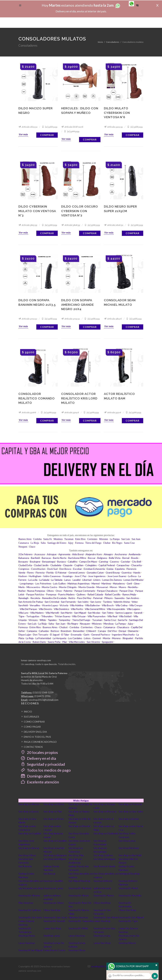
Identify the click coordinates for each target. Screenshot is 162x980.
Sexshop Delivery (103, 881)
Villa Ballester (93, 605)
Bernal (126, 558)
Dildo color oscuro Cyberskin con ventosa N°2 (80, 211)
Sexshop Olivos (77, 950)
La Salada (44, 580)
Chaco (32, 547)
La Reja (30, 638)
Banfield (35, 558)
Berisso (55, 631)
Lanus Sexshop (77, 936)
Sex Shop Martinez (129, 848)
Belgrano (102, 558)
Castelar (125, 562)
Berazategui (49, 562)
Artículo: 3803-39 (28, 225)
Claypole (68, 565)
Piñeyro (108, 598)
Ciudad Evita (25, 565)
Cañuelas (44, 631)
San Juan (136, 539)
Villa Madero (37, 613)
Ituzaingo (68, 576)
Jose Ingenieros (97, 576)
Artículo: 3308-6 (27, 412)
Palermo (68, 591)
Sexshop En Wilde (78, 928)
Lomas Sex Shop (52, 928)
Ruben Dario (39, 642)
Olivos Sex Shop (127, 910)
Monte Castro (50, 587)
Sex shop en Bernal (29, 848)
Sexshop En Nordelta (130, 895)
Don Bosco (65, 569)
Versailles (35, 605)
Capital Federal (107, 565)
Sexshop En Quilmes (30, 910)
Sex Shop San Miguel (55, 859)
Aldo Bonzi (78, 554)
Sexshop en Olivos (54, 903)
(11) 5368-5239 (50, 127)
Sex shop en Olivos (54, 804)
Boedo (135, 558)
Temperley (64, 620)
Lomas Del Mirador (134, 580)
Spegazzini (108, 642)
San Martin (66, 613)
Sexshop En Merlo (128, 888)
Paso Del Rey (84, 598)
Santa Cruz (129, 543)
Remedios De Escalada (54, 598)
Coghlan (79, 565)
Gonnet (97, 638)
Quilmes (81, 594)
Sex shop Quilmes (103, 855)
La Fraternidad (43, 638)
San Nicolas (94, 613)
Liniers (97, 580)
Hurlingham (35, 576)
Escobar (78, 569)
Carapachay (123, 565)
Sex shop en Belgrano (55, 855)
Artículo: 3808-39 (71, 225)
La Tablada (57, 580)
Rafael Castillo (113, 594)
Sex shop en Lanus (29, 811)
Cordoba (37, 539)
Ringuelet (128, 638)
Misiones (104, 539)
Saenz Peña (54, 642)
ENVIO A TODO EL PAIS (37, 737)
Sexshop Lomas (102, 936)
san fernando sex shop (31, 888)
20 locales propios (39, 752)
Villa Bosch (108, 605)
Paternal (98, 598)
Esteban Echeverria (94, 569)
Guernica (126, 572)
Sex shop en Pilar (53, 811)
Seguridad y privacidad (43, 764)
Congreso (24, 569)
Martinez (106, 583)
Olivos (50, 591)
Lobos (87, 638)
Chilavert (91, 631)
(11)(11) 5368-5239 (43, 692)
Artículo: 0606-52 (114, 225)
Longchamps (27, 583)
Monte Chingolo (68, 587)
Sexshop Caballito (53, 881)
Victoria (64, 605)
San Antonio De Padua (31, 602)
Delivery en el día (39, 758)
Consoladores (113, 42)
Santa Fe (48, 539)
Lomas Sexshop (102, 921)
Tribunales (47, 616)
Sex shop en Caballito (55, 841)
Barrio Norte (60, 558)
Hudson (23, 576)
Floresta (40, 572)
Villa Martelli (52, 613)
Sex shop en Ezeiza (129, 819)
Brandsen (66, 631)
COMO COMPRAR (34, 722)
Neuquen (23, 547)
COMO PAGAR (32, 727)
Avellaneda (135, 554)
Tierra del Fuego (93, 543)
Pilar (65, 642)
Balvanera (24, 558)
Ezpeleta (120, 569)
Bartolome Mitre (77, 558)
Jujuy (71, 543)
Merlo (22, 587)
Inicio (100, 42)
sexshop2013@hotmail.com (43, 700)
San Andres (133, 598)
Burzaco (62, 562)
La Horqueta (60, 638)
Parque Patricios (35, 594)
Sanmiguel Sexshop (129, 874)
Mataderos (119, 583)
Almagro (108, 554)
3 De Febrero (25, 554)
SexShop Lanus (52, 936)
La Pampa (115, 539)
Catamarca (24, 543)
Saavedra (120, 598)
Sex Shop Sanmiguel (104, 859)
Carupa (102, 631)
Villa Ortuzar (79, 616)
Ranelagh (23, 598)
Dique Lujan (25, 635)
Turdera (107, 602)
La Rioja (35, 543)
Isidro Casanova (52, 576)
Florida (50, 572)
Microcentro (33, 587)
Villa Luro (23, 613)
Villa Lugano (133, 609)
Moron (113, 587)
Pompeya (51, 594)
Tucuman (69, 539)
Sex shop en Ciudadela (106, 833)
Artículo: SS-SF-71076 (72, 127)
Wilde (43, 620)
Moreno (116, 638)
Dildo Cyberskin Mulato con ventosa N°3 (37, 211)
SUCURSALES (31, 717)
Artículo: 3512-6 (113, 412)
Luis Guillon (59, 583)
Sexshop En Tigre (128, 921)
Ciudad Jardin (41, 565)
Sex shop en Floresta (105, 811)
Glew (137, 583)
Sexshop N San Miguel (30, 950)
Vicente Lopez (50, 605)
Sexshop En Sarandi (54, 921)
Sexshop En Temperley (81, 921)
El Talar (65, 635)
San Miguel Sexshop (79, 881)
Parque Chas (126, 591)
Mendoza (58, 539)
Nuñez (22, 591)
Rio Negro (117, 543)
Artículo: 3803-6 (113, 319)
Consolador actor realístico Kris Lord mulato (79, 398)
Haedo (137, 572)
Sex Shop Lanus (127, 841)
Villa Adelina (77, 605)
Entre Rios (80, 539)
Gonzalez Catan (95, 572)
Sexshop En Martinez (80, 888)
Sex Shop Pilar (76, 855)
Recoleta (35, 598)
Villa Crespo (136, 605)
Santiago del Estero (57, 543)
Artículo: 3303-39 (113, 127)
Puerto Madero (66, 594)
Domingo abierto (39, 776)
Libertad (87, 580)
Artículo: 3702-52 (28, 319)
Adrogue (52, 554)
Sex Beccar (49, 874)
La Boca (132, 576)
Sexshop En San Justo (55, 917)
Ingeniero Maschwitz (123, 635)
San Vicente (93, 642)
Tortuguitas (33, 616)
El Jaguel (55, 635)
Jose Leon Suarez (117, 576)
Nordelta (133, 587)
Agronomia (64, 554)
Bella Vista (115, 558)
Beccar (92, 558)
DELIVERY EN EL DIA (35, 732)
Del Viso (112, 631)
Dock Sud (52, 569)
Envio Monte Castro (54, 950)
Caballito (73, 562)
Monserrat (102, 587)
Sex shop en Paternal (130, 804)
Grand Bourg (113, 572)
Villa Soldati (125, 616)
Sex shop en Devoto (79, 826)
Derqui (122, 631)
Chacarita (136, 565)
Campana (32, 631)
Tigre (21, 616)
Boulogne (35, 562)
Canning (103, 562)
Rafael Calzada (95, 594)
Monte (107, 638)
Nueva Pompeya (36, 591)
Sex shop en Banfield (130, 855)
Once (59, 591)
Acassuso (40, 554)
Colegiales (91, 565)
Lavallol (77, 580)
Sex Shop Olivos (27, 855)
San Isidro (83, 602)
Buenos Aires (25, 539)
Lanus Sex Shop (102, 943)
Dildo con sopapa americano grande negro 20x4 (78, 305)
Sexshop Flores (27, 936)
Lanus (68, 580)
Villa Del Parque (28, 609)
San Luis (126, 539)
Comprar (47, 135)
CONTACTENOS (33, 747)
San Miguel (80, 613)
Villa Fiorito (77, 609)
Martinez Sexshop (78, 917)
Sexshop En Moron (79, 895)
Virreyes (33, 620)
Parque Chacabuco (107, 591)
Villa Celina (121, 605)
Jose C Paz (80, 576)
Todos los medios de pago (46, 770)
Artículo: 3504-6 (70, 412)
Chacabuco (123, 627)
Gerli (129, 583)
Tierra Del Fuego (81, 620)
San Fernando (68, 602)
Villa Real (112, 616)
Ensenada (76, 635)
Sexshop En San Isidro (30, 917)
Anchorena (121, 554)
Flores (30, 572)
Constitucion (38, 569)
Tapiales (52, 620)
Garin (86, 635)
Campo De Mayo (88, 562)
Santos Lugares (124, 613)
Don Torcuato (41, 635)
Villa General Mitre (95, 609)
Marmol (96, 583)
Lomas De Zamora (112, 580)
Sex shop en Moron (29, 804)
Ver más (23, 134)
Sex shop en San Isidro (131, 811)
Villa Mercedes (77, 642)
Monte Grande (87, 587)
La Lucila (33, 580)
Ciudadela (56, 565)
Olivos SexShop (102, 903)
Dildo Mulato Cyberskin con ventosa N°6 (117, 113)
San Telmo (108, 613)
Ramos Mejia (129, 594)
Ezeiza (110, 569)
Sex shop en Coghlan (30, 833)
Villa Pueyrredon (97, 616)
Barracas (46, 558)
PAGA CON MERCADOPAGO (40, 742)
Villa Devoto (45, 609)
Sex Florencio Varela (104, 866)
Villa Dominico (61, 609)
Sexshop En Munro (104, 895)
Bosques (23, 562)
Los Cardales (75, 638)
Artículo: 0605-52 (28, 127)
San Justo (96, 602)
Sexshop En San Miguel (131, 917)
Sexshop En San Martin (106, 917)
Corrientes (92, 539)
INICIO (28, 712)
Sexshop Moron (127, 943)
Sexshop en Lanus (53, 888)
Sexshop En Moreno (29, 895)
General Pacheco (101, 635)
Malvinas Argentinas (79, 583)
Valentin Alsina (122, 602)
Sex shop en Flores (54, 819)
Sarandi (138, 613)
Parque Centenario (85, 591)
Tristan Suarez (62, 616)
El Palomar (61, 572)
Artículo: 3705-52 (70, 319)
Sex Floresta (25, 866)
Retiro (72, 598)
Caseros (114, 562)
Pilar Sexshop (26, 903)
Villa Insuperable (116, 609)
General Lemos (77, 572)
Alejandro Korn (94, 554)
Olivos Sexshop (52, 910)
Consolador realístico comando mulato (37, 398)
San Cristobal (52, 602)
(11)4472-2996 (42, 696)
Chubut (107, 543)
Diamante (133, 631)
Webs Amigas (81, 801)
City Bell (136, 562)
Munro (122, 587)
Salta (43, 543)
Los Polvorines (43, 583)
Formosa (79, 543)
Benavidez (79, 631)
